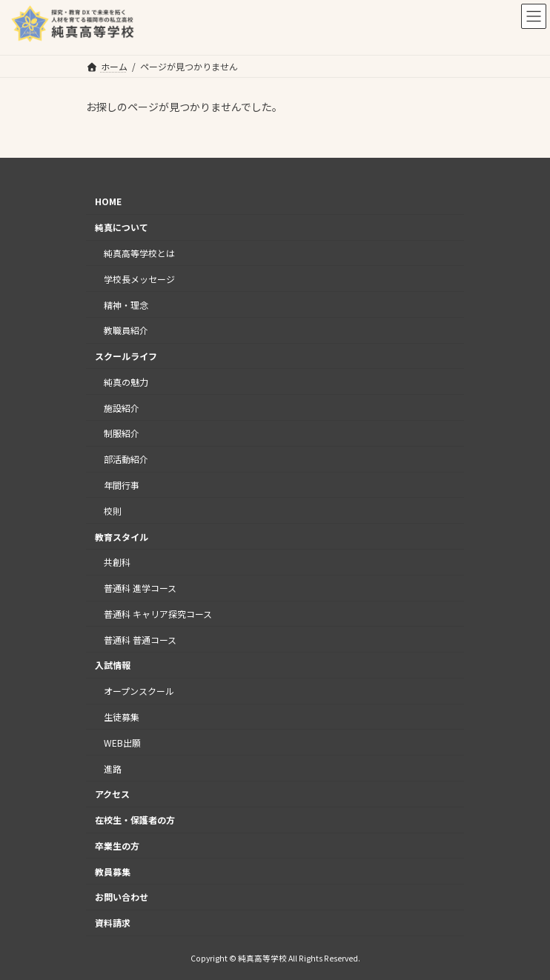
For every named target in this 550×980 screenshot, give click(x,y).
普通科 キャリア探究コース (158, 614)
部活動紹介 (126, 459)
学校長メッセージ (139, 279)
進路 (113, 768)
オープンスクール (139, 691)
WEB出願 (122, 743)
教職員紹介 (126, 330)
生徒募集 (122, 717)
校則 (113, 511)
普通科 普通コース (140, 639)
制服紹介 (122, 433)
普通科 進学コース (140, 588)
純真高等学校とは (139, 253)
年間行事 (122, 485)
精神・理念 (126, 304)
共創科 (117, 562)
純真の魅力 (126, 382)
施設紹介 (122, 407)
